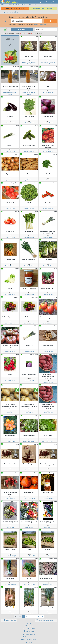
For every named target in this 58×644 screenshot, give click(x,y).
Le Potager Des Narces (48, 499)
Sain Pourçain (10, 527)
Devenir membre (29, 634)
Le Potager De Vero (29, 380)
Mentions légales (29, 629)
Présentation (29, 626)
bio (32, 33)
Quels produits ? (9, 620)
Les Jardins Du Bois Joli (10, 556)
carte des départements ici (41, 25)
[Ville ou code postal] (27, 21)
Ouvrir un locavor (29, 637)
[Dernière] (42, 617)
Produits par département (46, 620)
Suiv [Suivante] (38, 617)
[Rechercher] (51, 21)
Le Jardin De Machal (48, 92)
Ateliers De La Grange (29, 441)
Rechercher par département (43, 8)
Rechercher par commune (15, 8)
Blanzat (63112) (25, 33)
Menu (53, 2)
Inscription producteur (29, 639)
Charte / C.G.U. (29, 631)
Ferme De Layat (10, 613)
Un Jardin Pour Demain (29, 499)
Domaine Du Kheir (29, 237)
